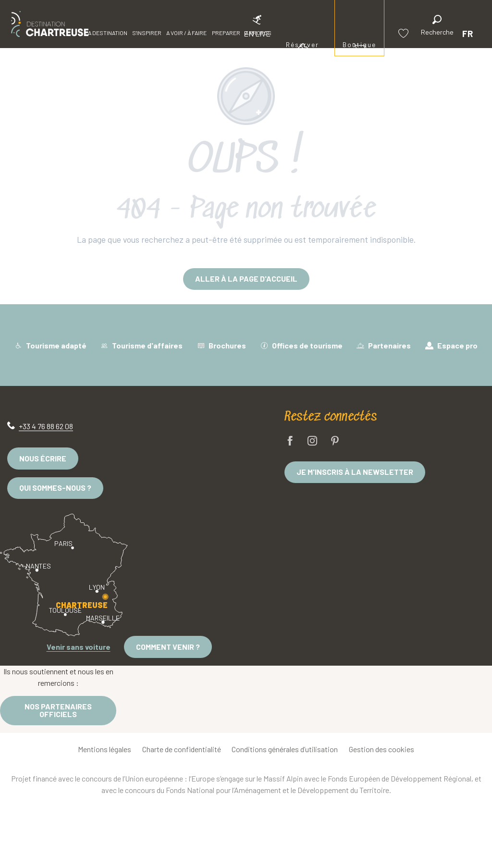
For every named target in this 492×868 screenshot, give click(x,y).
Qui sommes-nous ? (55, 488)
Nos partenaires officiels (58, 710)
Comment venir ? (168, 647)
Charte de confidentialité (182, 749)
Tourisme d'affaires (141, 345)
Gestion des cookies (381, 749)
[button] (437, 27)
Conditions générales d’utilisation (285, 749)
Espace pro (451, 345)
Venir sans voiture (79, 647)
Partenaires (384, 345)
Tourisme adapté (50, 345)
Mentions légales (105, 749)
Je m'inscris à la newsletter (355, 472)
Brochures (221, 345)
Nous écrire (43, 458)
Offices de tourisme (301, 345)
